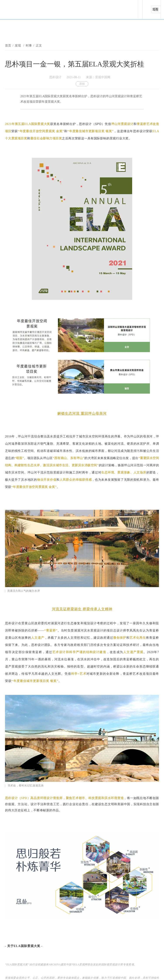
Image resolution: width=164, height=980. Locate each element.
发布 (155, 9)
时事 (29, 46)
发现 (18, 46)
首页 (8, 46)
